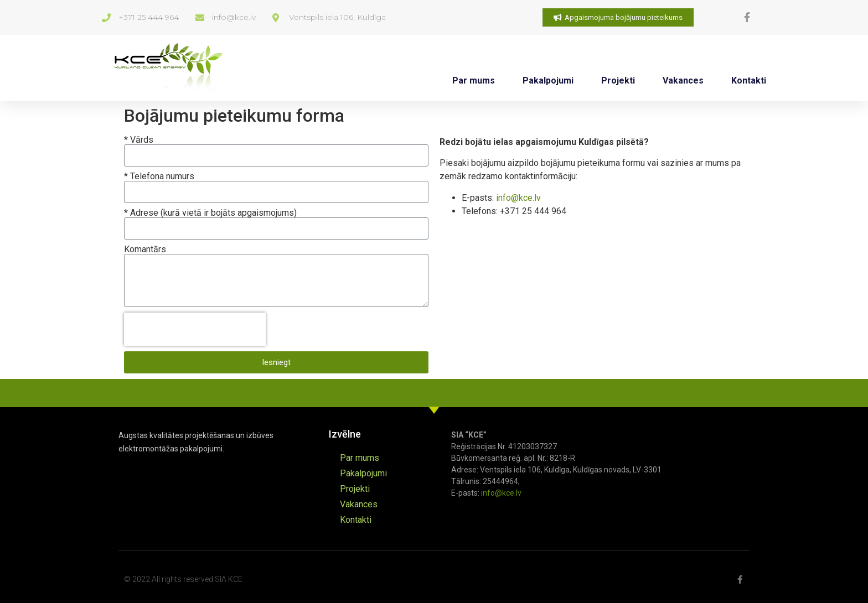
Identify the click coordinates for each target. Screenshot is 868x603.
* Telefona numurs (159, 176)
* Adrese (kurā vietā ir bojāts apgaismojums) (210, 213)
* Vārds (139, 140)
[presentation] (195, 329)
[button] (618, 17)
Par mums (474, 80)
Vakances (683, 80)
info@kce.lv (518, 198)
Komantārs (145, 249)
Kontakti (749, 80)
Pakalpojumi (548, 80)
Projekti (618, 80)
